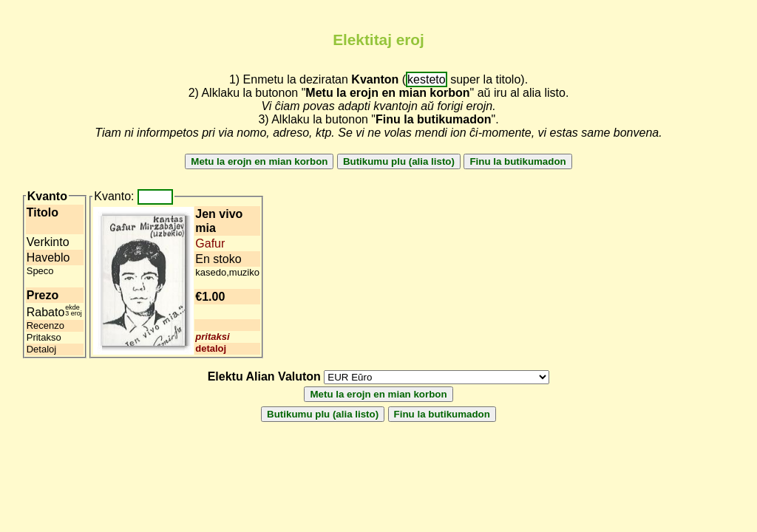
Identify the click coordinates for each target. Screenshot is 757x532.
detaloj (211, 348)
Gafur (210, 243)
